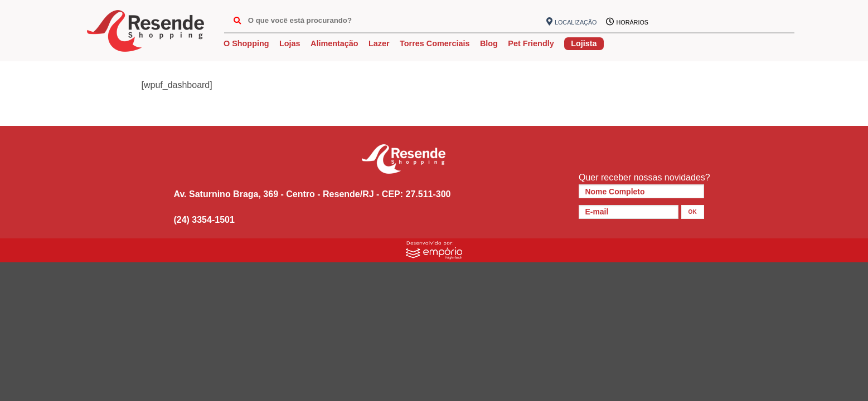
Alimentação (334, 43)
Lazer (379, 43)
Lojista (584, 43)
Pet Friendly (531, 43)
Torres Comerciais (435, 43)
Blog (489, 43)
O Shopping (246, 43)
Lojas (290, 43)
